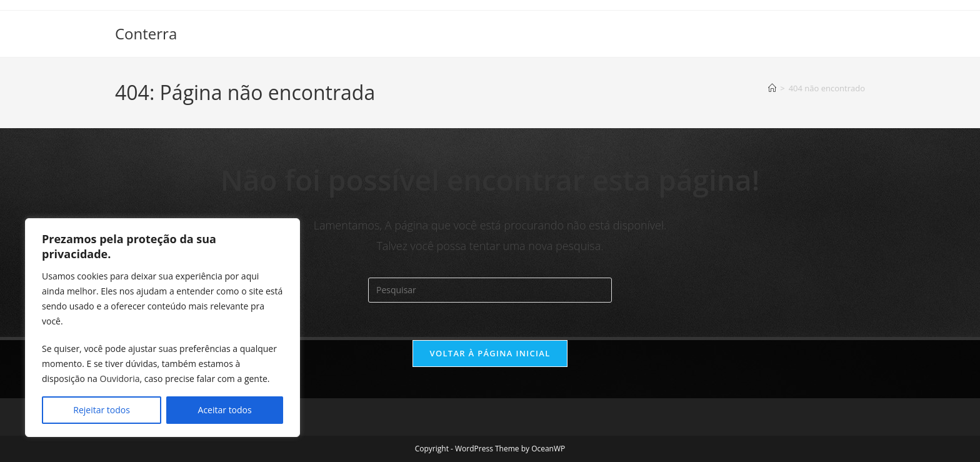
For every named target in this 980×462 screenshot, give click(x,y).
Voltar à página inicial (490, 353)
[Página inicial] (772, 88)
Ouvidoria (120, 379)
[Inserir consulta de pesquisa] (490, 290)
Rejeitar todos (102, 410)
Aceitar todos (225, 410)
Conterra (146, 33)
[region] (162, 328)
